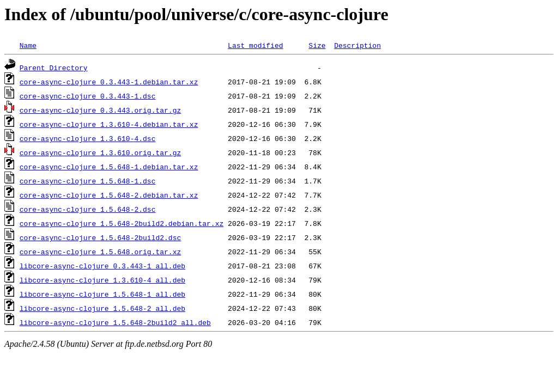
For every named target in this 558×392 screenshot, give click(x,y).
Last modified (255, 45)
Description (357, 45)
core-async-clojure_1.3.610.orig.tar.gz (100, 152)
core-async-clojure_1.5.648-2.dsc (88, 209)
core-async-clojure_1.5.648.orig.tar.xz (100, 252)
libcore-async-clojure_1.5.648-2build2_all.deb (115, 322)
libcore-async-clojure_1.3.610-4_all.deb (102, 280)
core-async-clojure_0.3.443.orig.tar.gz (100, 110)
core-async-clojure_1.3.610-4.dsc (88, 138)
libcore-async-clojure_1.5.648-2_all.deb (102, 308)
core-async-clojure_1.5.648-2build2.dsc (100, 237)
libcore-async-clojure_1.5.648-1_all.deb (102, 294)
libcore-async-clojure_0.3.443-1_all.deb (102, 266)
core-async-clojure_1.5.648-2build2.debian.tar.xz (122, 223)
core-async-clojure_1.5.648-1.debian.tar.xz (109, 167)
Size (317, 45)
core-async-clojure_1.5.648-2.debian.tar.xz (109, 195)
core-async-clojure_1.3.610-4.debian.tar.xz (109, 124)
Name (28, 45)
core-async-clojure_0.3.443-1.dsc (88, 96)
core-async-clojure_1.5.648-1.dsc (88, 181)
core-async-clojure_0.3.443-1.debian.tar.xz (109, 82)
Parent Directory (54, 68)
